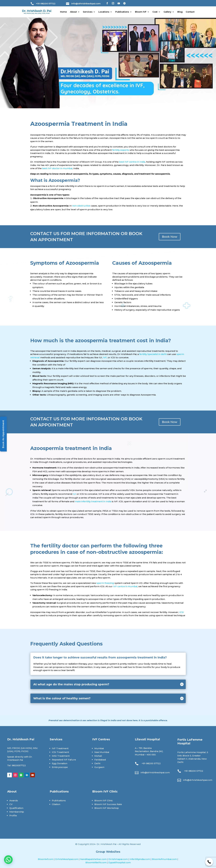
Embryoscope (60, 767)
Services (88, 12)
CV (11, 804)
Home (63, 12)
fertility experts (121, 150)
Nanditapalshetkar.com (94, 859)
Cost (155, 12)
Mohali (98, 756)
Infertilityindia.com (140, 859)
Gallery (167, 12)
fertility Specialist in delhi (153, 354)
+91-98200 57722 (46, 4)
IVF (105, 357)
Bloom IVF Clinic (104, 800)
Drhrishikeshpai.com (67, 859)
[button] (8, 860)
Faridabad (100, 760)
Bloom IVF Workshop (107, 808)
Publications (122, 12)
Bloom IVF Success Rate (108, 804)
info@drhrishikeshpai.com (86, 4)
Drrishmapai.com (118, 859)
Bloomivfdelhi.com (96, 862)
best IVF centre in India (132, 162)
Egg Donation (60, 763)
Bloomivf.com (46, 859)
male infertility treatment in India (93, 501)
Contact (190, 12)
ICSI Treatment (60, 752)
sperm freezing (105, 583)
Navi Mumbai (102, 752)
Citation (56, 804)
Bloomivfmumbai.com (165, 859)
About (73, 12)
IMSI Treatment (61, 756)
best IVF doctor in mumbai (57, 168)
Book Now (170, 237)
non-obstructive (81, 206)
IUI (74, 494)
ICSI (182, 612)
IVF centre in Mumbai (125, 586)
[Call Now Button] (209, 862)
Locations (104, 12)
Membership (17, 812)
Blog (180, 12)
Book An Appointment (3, 434)
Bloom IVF (141, 12)
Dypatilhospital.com (120, 862)
